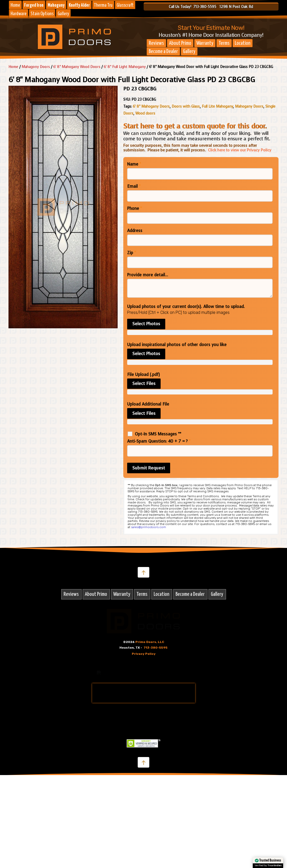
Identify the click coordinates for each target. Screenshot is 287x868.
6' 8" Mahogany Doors (151, 106)
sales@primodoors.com (149, 527)
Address (135, 231)
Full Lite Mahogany (217, 106)
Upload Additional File (148, 404)
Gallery (63, 14)
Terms (224, 43)
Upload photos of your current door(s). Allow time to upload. (186, 307)
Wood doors (145, 113)
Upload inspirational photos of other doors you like (177, 345)
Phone (134, 209)
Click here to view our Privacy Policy (240, 150)
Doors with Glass (186, 106)
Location (243, 43)
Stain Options (42, 14)
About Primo (180, 43)
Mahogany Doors (249, 106)
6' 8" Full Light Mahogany (125, 67)
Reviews (156, 43)
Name (134, 164)
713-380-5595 (156, 648)
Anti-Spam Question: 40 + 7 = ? (159, 441)
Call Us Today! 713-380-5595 (193, 7)
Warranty (205, 43)
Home (15, 5)
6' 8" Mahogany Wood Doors (77, 67)
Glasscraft (125, 5)
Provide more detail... (148, 275)
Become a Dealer (163, 51)
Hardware (19, 14)
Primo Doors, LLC (150, 642)
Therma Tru (103, 5)
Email (134, 186)
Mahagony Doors (36, 67)
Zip (132, 253)
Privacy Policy (144, 654)
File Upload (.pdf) (143, 375)
